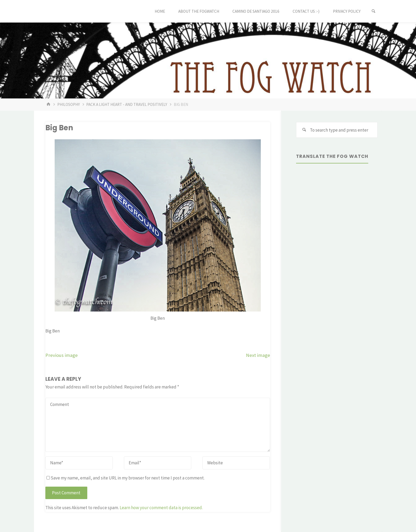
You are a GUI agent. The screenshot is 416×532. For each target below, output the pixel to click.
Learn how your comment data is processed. (161, 508)
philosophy (69, 104)
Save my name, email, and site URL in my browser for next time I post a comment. (125, 478)
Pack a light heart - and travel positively (127, 104)
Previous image (62, 355)
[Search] (374, 11)
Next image (258, 355)
